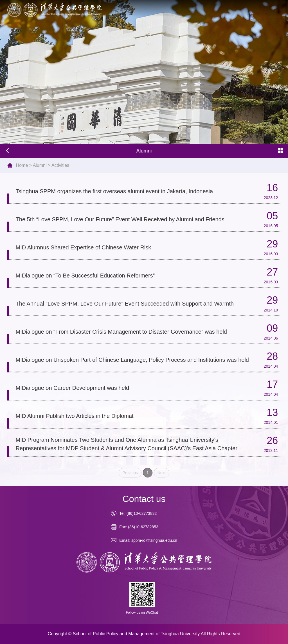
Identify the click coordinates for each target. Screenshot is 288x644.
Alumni (40, 165)
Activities (60, 165)
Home (22, 165)
